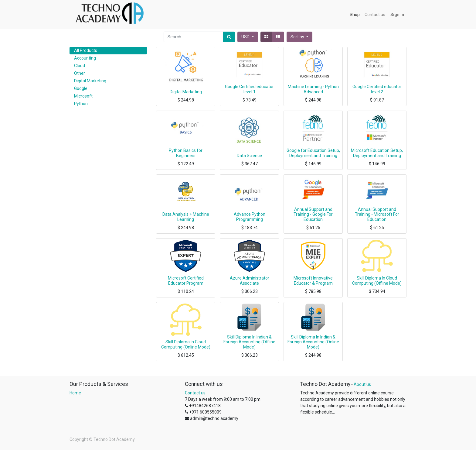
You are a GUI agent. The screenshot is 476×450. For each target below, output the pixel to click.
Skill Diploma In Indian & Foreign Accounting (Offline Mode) (249, 342)
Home (75, 393)
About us (362, 384)
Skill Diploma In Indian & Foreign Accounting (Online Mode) (313, 342)
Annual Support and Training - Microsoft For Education (377, 215)
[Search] (229, 37)
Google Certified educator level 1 (249, 89)
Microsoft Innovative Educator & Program (313, 281)
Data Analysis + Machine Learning (186, 217)
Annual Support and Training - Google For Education (313, 215)
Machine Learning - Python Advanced (313, 89)
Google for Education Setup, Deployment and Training (313, 153)
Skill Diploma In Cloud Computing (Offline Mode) (377, 281)
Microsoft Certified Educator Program (186, 281)
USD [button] (246, 37)
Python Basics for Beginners (186, 153)
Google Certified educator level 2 (377, 89)
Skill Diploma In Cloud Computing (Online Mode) (186, 344)
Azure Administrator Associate (250, 281)
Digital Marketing (186, 92)
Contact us (195, 393)
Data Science (249, 156)
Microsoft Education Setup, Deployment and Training (377, 153)
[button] (300, 37)
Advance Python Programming (250, 217)
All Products (86, 50)
